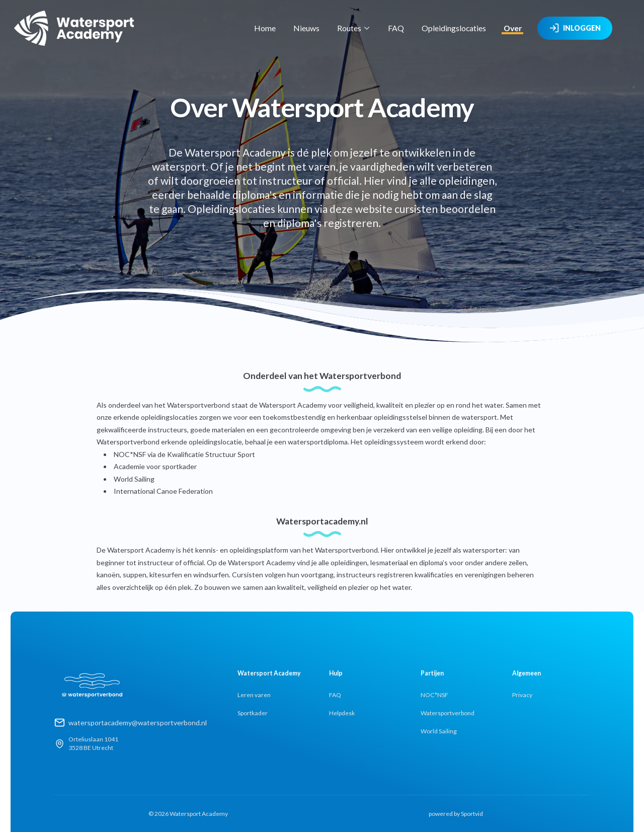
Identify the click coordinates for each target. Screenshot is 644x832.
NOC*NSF (434, 695)
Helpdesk (342, 713)
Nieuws (306, 28)
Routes (354, 28)
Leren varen (254, 695)
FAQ (396, 28)
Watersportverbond (448, 713)
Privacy (522, 695)
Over (513, 28)
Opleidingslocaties (454, 28)
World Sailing (439, 731)
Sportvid (472, 814)
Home (265, 28)
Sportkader (253, 713)
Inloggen (575, 28)
